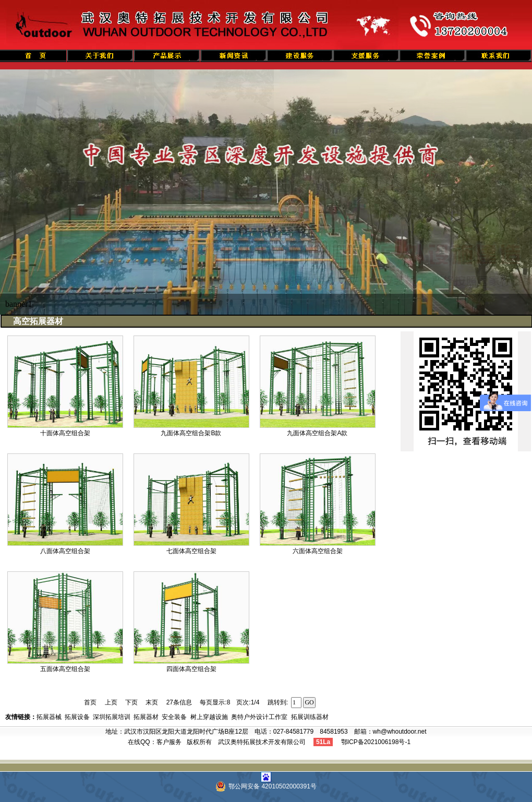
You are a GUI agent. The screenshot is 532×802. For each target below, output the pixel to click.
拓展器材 (146, 717)
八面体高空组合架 (65, 551)
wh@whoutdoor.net (400, 732)
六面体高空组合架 (318, 551)
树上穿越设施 (209, 717)
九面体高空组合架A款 (317, 433)
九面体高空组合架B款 (191, 433)
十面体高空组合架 (65, 433)
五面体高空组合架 (65, 669)
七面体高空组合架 (191, 551)
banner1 (19, 304)
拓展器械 (49, 717)
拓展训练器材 (310, 717)
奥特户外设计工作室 (259, 717)
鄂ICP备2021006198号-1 (376, 742)
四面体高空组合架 (191, 669)
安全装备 (174, 717)
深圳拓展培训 (112, 717)
